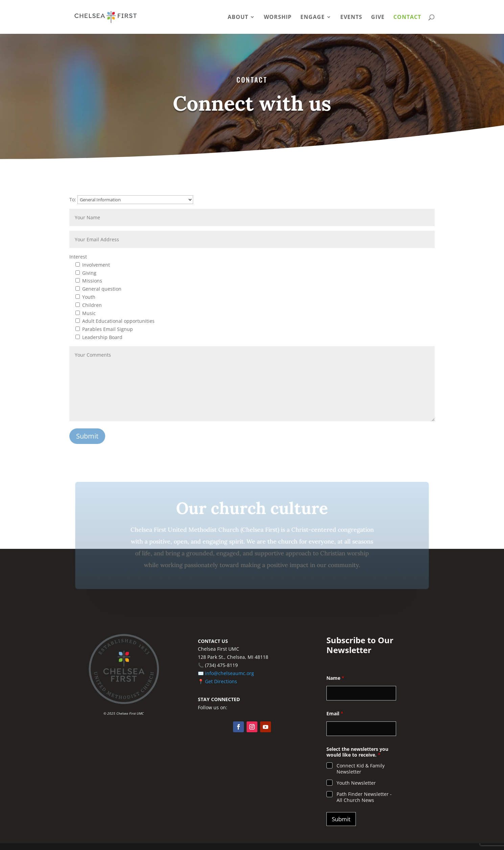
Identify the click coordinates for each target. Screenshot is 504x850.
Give (378, 18)
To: (131, 199)
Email (335, 713)
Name (335, 678)
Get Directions (221, 681)
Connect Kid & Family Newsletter (361, 769)
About (238, 18)
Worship (278, 18)
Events (351, 18)
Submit (341, 819)
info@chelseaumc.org (230, 673)
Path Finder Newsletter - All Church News (364, 797)
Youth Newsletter (356, 783)
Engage (313, 18)
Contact (407, 18)
